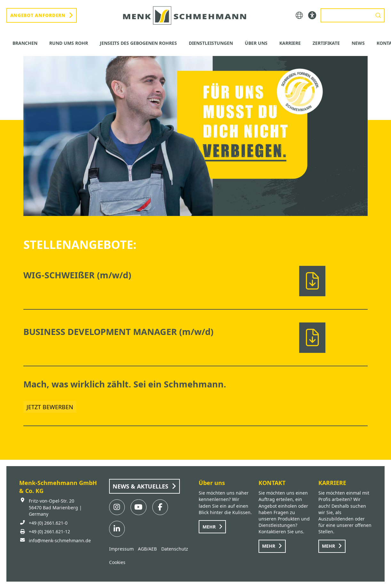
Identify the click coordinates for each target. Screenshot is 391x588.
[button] (299, 16)
